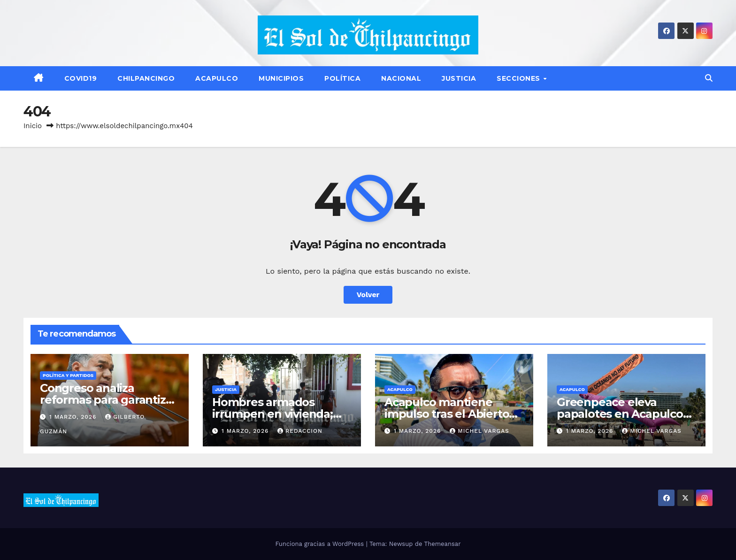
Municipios (281, 78)
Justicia (459, 78)
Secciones (519, 78)
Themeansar (443, 544)
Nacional (401, 78)
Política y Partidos (68, 375)
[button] (709, 78)
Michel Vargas (479, 431)
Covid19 (81, 78)
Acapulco (217, 78)
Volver (368, 295)
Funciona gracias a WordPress (320, 544)
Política (342, 78)
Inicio (33, 126)
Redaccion (300, 431)
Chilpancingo (146, 78)
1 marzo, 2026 (74, 417)
